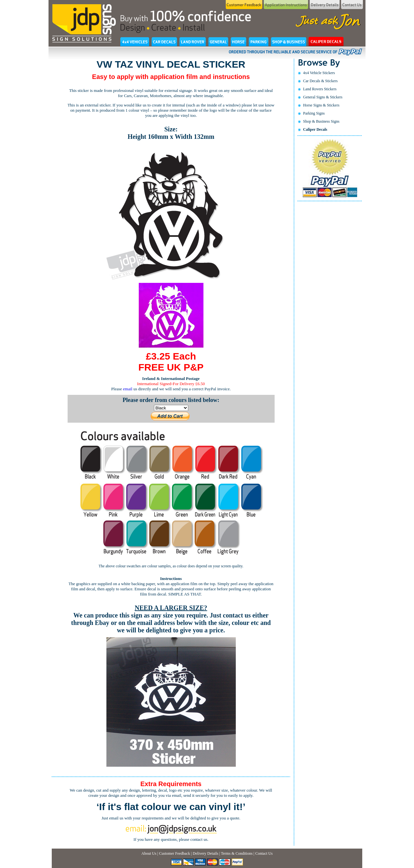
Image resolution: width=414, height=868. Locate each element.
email (128, 389)
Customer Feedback (175, 853)
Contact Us (264, 853)
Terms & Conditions (237, 853)
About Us (149, 853)
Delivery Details (206, 853)
